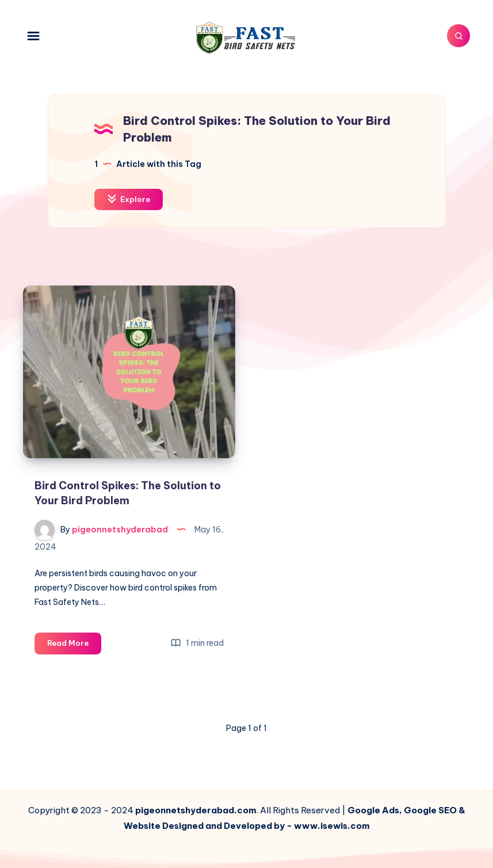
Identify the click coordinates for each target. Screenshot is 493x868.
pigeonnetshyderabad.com (196, 810)
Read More (74, 645)
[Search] (458, 36)
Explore (129, 199)
